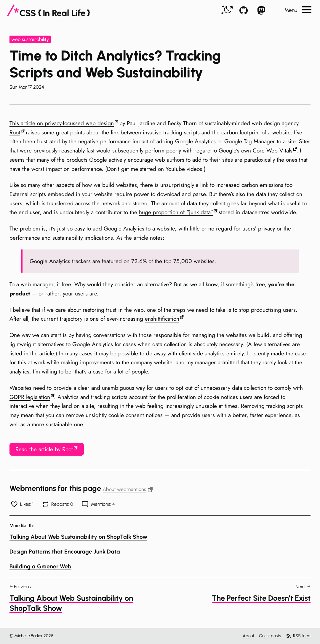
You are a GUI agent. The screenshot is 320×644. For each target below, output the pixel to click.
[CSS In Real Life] (49, 10)
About (248, 636)
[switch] (227, 10)
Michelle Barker (28, 636)
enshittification (162, 319)
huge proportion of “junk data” (176, 212)
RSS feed (298, 636)
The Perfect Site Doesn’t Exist (261, 598)
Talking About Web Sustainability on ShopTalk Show (78, 537)
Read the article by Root (44, 449)
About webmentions (128, 489)
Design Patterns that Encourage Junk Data (65, 552)
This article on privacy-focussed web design (62, 123)
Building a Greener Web (40, 566)
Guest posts (270, 636)
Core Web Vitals (273, 150)
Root (15, 132)
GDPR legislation (30, 397)
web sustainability (30, 39)
